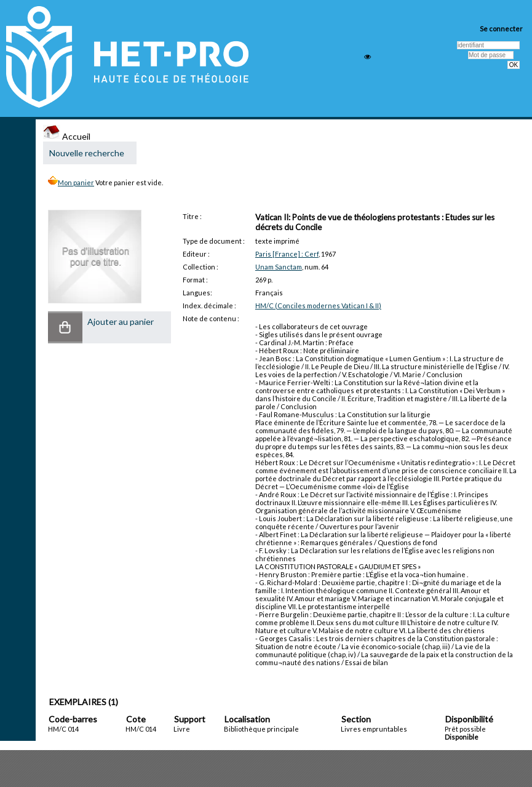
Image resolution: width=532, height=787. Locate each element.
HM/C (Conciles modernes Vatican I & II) (318, 306)
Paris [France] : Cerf (287, 254)
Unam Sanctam (279, 267)
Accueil (67, 136)
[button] (65, 327)
